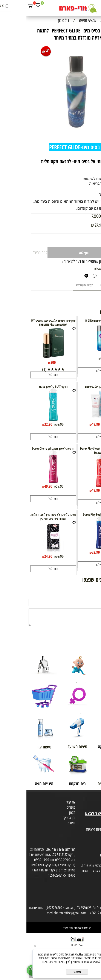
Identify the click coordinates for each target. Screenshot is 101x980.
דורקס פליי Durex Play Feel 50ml (74, 514)
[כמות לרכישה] (86, 240)
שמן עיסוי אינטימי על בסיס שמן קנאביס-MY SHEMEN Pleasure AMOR (27, 323)
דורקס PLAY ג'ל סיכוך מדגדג (27, 386)
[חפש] (89, 6)
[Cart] (4, 6)
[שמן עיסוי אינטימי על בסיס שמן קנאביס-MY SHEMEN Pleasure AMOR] (27, 357)
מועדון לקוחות (92, 803)
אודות (96, 798)
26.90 (81, 424)
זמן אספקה (42, 818)
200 (27, 362)
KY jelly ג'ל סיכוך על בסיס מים (74, 386)
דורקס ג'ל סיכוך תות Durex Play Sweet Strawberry (74, 450)
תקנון (46, 813)
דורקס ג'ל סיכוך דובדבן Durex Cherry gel (27, 448)
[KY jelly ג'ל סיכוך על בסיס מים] (74, 419)
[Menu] (97, 6)
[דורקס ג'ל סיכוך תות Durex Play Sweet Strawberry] (74, 485)
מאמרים (44, 807)
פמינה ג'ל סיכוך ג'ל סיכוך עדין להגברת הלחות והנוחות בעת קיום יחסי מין (27, 516)
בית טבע (95, 808)
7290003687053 (76, 216)
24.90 (22, 556)
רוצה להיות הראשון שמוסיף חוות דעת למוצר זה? (66, 261)
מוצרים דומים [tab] (83, 285)
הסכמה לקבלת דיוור (88, 840)
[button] (74, 371)
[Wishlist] (12, 6)
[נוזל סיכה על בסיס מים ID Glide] (74, 353)
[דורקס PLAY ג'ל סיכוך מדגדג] (27, 419)
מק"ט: (93, 216)
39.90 (33, 424)
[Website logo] (50, 9)
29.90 (33, 556)
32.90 (22, 424)
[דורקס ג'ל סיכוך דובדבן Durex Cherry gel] (27, 481)
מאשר (51, 972)
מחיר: (93, 230)
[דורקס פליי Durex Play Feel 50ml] (74, 547)
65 (76, 358)
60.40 (81, 490)
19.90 (69, 424)
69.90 (85, 230)
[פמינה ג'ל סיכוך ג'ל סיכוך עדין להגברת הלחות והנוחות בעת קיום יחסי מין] (27, 551)
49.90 (69, 490)
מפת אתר (94, 825)
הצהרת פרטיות (91, 835)
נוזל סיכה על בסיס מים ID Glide (74, 320)
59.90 (33, 486)
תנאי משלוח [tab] (58, 285)
